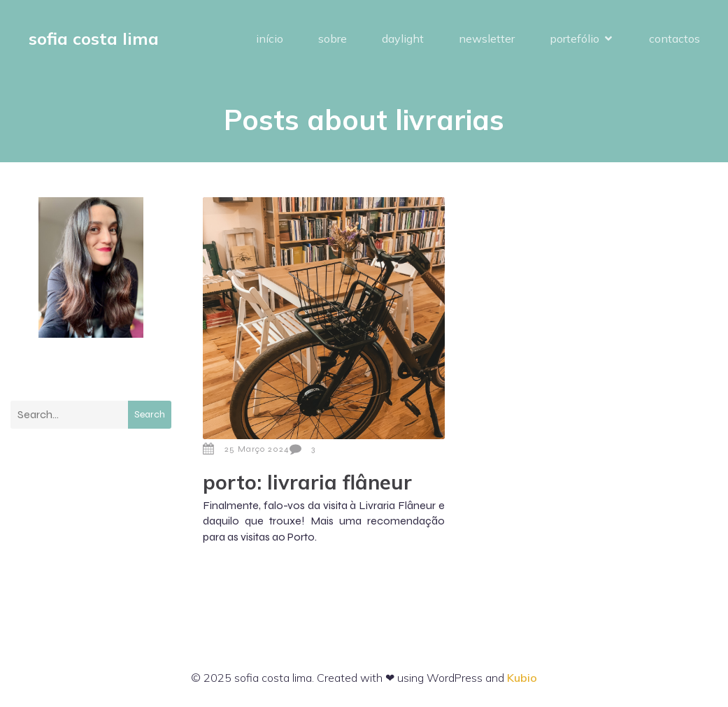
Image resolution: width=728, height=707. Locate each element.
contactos (675, 38)
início (270, 38)
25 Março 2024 (246, 449)
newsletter (487, 38)
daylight (403, 38)
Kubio (522, 678)
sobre (333, 38)
